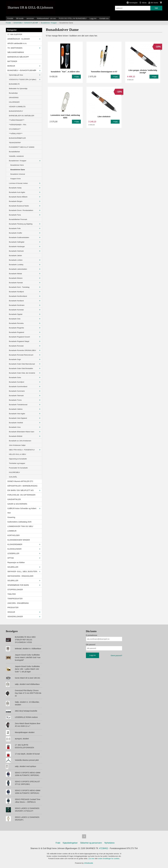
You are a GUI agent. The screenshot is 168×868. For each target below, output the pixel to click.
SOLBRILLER (13, 567)
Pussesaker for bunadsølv (18, 468)
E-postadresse (92, 635)
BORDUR (11, 66)
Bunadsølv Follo (15, 228)
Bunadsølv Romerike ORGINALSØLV (23, 350)
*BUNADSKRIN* (15, 143)
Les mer (92, 859)
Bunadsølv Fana (15, 215)
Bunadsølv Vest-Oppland (18, 418)
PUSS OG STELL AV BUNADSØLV (73, 18)
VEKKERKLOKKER (15, 617)
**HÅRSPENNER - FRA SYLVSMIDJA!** (18, 127)
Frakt (58, 843)
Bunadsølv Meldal (15, 274)
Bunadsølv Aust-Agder (17, 192)
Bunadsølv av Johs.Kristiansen (20, 441)
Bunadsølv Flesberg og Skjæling (21, 224)
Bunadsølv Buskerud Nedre (19, 206)
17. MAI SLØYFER (15, 34)
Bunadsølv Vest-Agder (17, 414)
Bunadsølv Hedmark (16, 251)
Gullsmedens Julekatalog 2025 (19, 522)
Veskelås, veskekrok (16, 156)
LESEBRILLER (13, 553)
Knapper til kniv (16, 179)
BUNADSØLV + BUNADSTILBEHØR (22, 70)
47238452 (104, 848)
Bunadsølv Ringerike (17, 328)
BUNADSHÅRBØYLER (17, 138)
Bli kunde (20, 18)
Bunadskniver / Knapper (18, 161)
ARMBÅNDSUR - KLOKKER (19, 39)
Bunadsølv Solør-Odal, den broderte (22, 373)
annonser (30, 18)
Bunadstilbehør (14, 152)
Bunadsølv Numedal (16, 310)
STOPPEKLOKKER (15, 590)
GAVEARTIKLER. (14, 499)
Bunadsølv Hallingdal (17, 242)
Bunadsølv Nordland (16, 301)
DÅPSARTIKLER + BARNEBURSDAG (23, 486)
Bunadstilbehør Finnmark (18, 219)
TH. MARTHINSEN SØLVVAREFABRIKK (16, 50)
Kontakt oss (104, 18)
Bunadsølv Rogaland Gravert (20, 337)
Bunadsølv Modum (16, 278)
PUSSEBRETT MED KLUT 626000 (22, 147)
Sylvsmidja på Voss (16, 75)
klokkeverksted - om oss (46, 18)
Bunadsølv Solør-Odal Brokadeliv (21, 368)
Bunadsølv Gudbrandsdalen (19, 237)
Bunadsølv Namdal (16, 283)
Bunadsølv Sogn (15, 359)
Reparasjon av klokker (16, 562)
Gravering (11, 517)
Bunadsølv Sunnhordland (18, 387)
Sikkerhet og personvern (91, 843)
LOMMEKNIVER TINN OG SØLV (20, 526)
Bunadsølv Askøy (15, 188)
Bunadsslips (13, 93)
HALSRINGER (14, 102)
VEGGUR (11, 612)
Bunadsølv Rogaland (17, 332)
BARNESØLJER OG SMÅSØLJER (22, 116)
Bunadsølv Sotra (15, 377)
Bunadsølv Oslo (15, 319)
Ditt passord (91, 645)
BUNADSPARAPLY (16, 111)
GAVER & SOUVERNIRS (17, 504)
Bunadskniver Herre (17, 165)
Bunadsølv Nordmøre (17, 305)
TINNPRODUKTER (15, 599)
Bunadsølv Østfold (16, 436)
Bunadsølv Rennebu (16, 323)
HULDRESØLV (14, 472)
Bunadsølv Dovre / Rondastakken (21, 210)
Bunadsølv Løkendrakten (18, 269)
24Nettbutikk (89, 863)
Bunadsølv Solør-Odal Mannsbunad (22, 364)
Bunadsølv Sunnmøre (17, 391)
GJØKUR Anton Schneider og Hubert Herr (22, 511)
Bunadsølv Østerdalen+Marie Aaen (22, 432)
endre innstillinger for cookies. (109, 859)
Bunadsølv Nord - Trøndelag (19, 287)
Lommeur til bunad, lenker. (19, 183)
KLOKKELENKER (15, 549)
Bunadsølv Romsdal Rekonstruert (21, 355)
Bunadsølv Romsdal (16, 346)
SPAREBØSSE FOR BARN (18, 585)
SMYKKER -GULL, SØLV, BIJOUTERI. (23, 572)
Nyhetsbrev (110, 843)
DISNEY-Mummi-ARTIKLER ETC (20, 481)
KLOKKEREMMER (15, 544)
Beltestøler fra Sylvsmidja (18, 89)
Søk (156, 8)
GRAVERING (14, 98)
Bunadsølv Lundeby (16, 265)
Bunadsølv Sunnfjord (17, 382)
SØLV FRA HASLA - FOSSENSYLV (22, 450)
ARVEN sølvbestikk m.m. (17, 43)
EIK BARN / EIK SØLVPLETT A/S (21, 490)
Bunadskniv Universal (18, 174)
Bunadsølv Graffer (16, 233)
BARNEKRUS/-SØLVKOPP (18, 57)
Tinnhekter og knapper (17, 463)
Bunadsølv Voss (15, 427)
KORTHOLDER (14, 535)
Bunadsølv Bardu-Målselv (18, 197)
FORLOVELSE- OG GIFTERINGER (21, 495)
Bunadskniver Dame (18, 170)
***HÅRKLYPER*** (16, 134)
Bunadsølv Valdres (16, 409)
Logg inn (93, 18)
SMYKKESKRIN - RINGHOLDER (20, 576)
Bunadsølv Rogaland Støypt (19, 341)
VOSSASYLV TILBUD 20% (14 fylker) (23, 79)
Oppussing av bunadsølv (18, 459)
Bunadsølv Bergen (16, 201)
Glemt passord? (116, 656)
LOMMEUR (12, 531)
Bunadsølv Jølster (16, 256)
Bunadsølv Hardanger (17, 246)
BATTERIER (12, 61)
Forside (10, 18)
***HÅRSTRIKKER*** (17, 120)
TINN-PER (12, 594)
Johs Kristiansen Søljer (17, 445)
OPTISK (11, 558)
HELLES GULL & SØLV (18, 454)
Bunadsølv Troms (15, 400)
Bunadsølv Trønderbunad (18, 405)
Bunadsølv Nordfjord (16, 292)
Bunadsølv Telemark (16, 396)
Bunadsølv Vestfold (16, 423)
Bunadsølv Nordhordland (18, 296)
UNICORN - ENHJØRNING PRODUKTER (18, 605)
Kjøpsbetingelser (70, 843)
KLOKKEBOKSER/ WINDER (19, 540)
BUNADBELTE (14, 84)
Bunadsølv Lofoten (16, 260)
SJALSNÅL (13, 477)
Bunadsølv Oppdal (16, 314)
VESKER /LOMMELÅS (17, 107)
